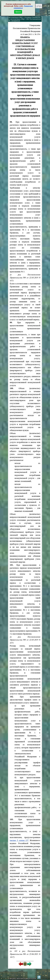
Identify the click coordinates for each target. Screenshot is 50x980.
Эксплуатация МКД (15, 17)
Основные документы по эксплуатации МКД (24, 18)
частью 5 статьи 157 (19, 840)
